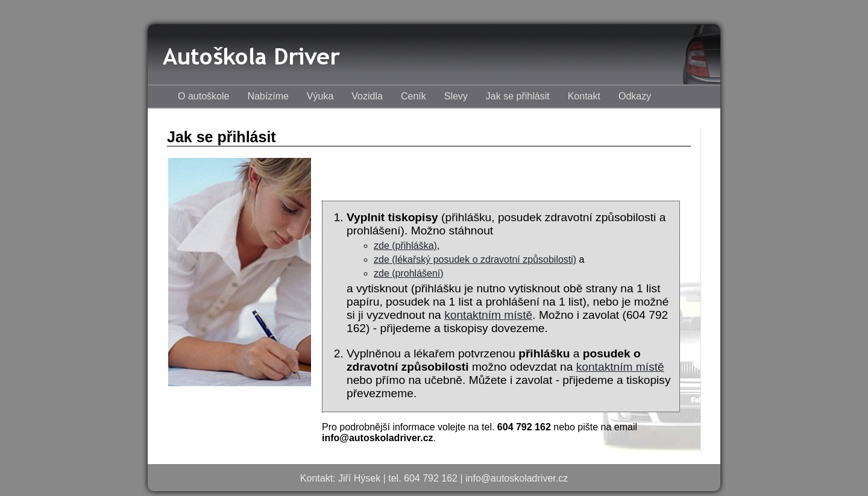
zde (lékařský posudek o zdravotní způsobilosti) (475, 259)
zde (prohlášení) (409, 273)
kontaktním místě (488, 315)
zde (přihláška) (405, 246)
